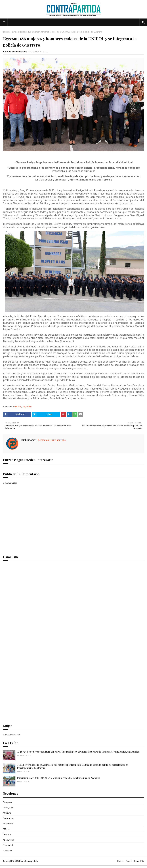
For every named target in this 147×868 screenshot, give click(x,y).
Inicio (5, 32)
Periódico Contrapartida (15, 52)
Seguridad (14, 32)
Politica (7, 834)
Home (120, 861)
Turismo (8, 851)
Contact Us (139, 861)
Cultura (7, 813)
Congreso (9, 807)
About (128, 861)
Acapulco (8, 802)
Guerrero (17, 407)
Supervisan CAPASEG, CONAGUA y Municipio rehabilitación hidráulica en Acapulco (59, 778)
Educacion (9, 818)
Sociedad (8, 845)
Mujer (7, 829)
